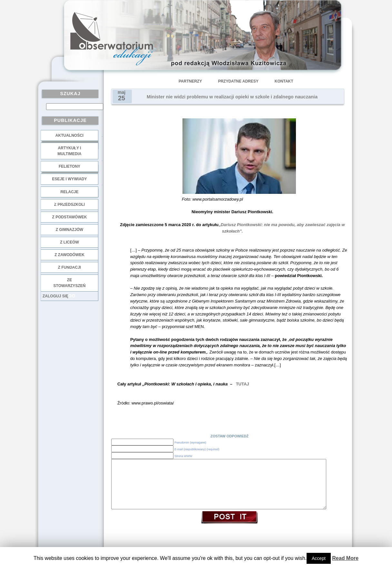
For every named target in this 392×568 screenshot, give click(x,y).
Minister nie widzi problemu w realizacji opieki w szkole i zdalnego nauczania (232, 97)
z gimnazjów (69, 230)
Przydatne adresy (238, 81)
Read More (345, 558)
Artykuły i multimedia (69, 151)
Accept (319, 558)
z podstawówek (70, 217)
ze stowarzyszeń (70, 283)
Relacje (69, 192)
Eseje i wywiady (69, 179)
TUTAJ (243, 384)
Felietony (69, 166)
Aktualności (69, 135)
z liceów (69, 242)
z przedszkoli (69, 204)
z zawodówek (69, 255)
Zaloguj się (55, 296)
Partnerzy (190, 81)
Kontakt (284, 81)
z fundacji (69, 267)
